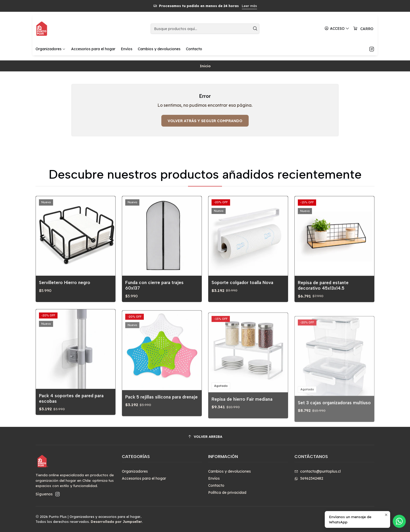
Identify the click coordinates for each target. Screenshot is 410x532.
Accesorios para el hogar (144, 478)
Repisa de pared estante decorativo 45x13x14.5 (323, 308)
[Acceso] (337, 29)
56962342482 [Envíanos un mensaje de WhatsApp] (309, 478)
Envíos (214, 478)
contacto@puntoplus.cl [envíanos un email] (318, 471)
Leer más (249, 6)
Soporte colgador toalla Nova (242, 298)
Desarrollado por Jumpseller (116, 522)
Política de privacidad (227, 493)
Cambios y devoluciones (229, 471)
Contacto (216, 485)
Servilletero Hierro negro (65, 288)
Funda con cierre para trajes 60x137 (154, 295)
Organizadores (135, 471)
